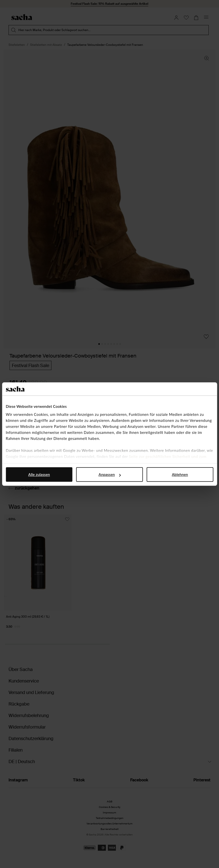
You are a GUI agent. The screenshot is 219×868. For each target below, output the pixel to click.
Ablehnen (180, 474)
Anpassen (110, 474)
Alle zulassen (39, 474)
